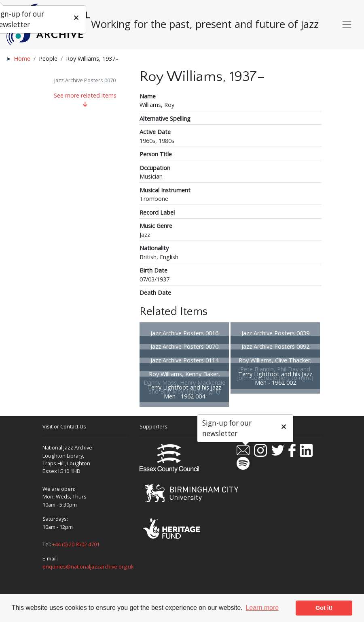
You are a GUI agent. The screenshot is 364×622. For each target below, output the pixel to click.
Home (22, 59)
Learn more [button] (262, 608)
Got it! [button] (324, 608)
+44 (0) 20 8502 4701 (76, 544)
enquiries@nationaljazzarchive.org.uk (88, 567)
